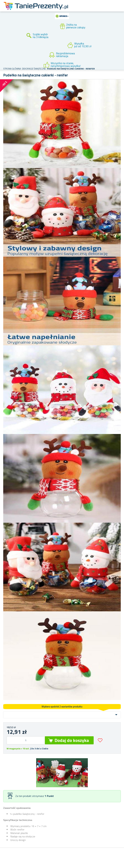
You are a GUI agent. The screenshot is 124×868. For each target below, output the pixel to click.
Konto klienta (94, 10)
